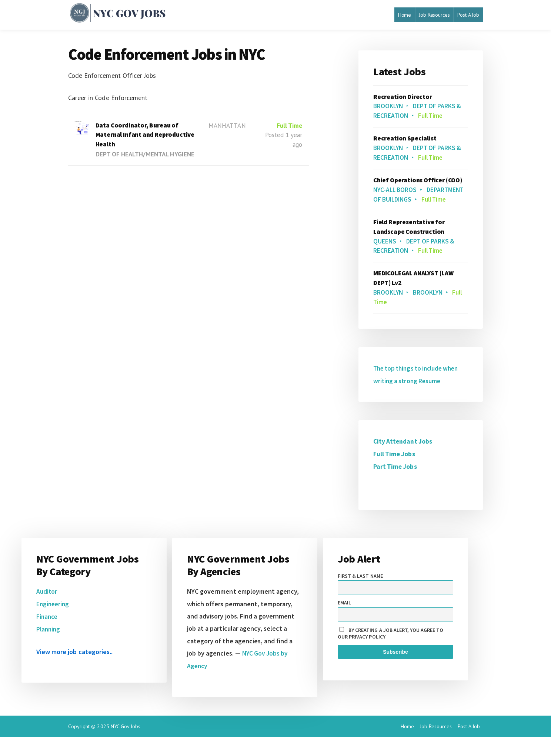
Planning (49, 648)
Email (344, 622)
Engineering (54, 624)
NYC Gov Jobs (126, 745)
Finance (48, 636)
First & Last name (360, 596)
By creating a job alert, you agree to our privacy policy (391, 653)
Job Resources (434, 15)
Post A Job (468, 15)
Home (405, 15)
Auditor (47, 611)
